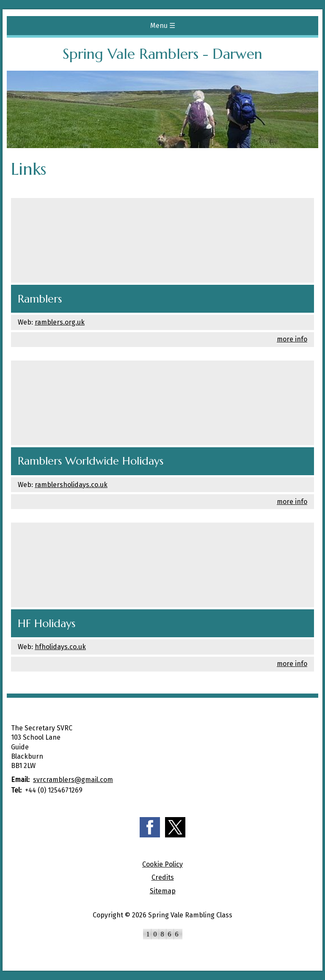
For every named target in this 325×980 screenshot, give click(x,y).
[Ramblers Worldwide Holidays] (162, 403)
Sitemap (163, 891)
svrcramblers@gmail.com (73, 780)
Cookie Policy (162, 864)
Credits (163, 877)
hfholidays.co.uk (60, 647)
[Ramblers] (162, 240)
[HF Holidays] (162, 565)
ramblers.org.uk (60, 322)
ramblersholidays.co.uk (71, 485)
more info (292, 339)
